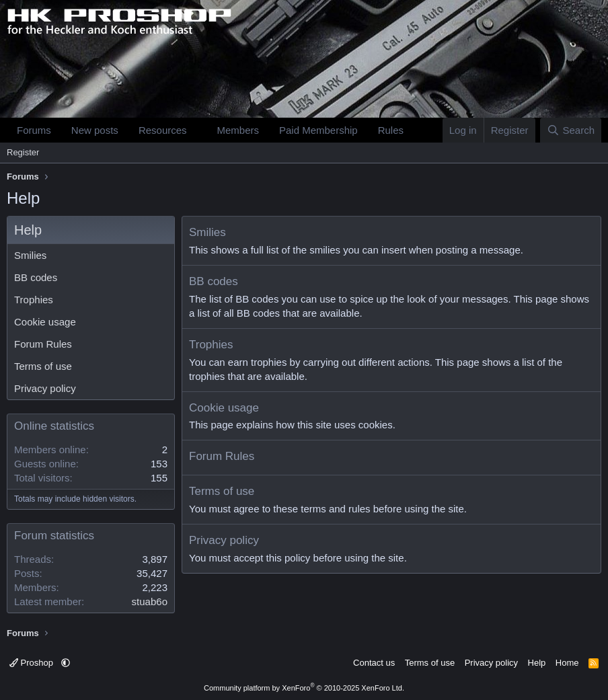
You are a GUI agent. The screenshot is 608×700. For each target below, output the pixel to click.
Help (537, 663)
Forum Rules (43, 344)
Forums (34, 130)
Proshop (33, 663)
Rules (391, 130)
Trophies (34, 300)
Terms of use (43, 366)
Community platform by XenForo (304, 688)
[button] (197, 130)
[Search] (571, 130)
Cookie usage (45, 322)
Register (23, 152)
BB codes (36, 277)
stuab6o (150, 601)
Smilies (30, 255)
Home (567, 663)
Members (238, 130)
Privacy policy (45, 388)
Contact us (374, 663)
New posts (95, 130)
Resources (163, 130)
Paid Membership (318, 130)
